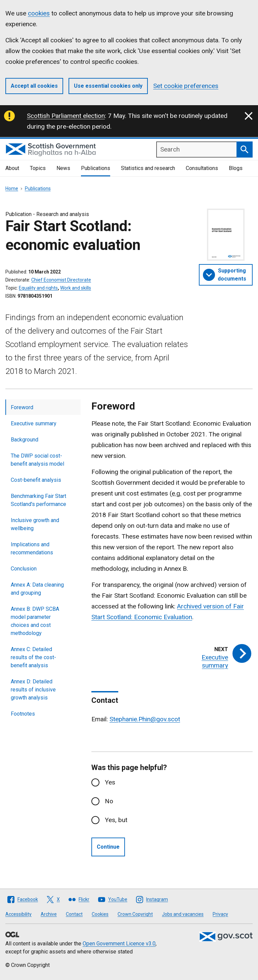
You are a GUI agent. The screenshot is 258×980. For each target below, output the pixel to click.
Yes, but (116, 820)
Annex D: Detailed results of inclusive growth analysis (33, 690)
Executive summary (34, 423)
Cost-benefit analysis (36, 480)
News (63, 168)
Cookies (100, 914)
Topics (38, 168)
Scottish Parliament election (66, 116)
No (109, 801)
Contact (74, 914)
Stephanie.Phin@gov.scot (145, 719)
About (12, 168)
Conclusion (24, 569)
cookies (39, 13)
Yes (110, 782)
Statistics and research (148, 168)
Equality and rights (38, 288)
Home (12, 188)
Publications (96, 168)
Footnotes (23, 714)
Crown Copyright (135, 914)
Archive (49, 914)
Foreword (22, 407)
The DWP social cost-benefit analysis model (37, 460)
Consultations (202, 168)
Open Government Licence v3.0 (119, 944)
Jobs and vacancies (183, 914)
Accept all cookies (34, 86)
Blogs (236, 168)
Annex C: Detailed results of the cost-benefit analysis (33, 657)
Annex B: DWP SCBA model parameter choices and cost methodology (35, 621)
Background (25, 440)
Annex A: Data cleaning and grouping (37, 589)
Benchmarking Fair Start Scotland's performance (38, 500)
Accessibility (18, 914)
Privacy (220, 914)
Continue (108, 847)
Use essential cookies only (108, 86)
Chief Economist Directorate (61, 280)
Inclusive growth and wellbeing (35, 524)
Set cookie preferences (186, 86)
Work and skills (76, 288)
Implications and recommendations (32, 548)
